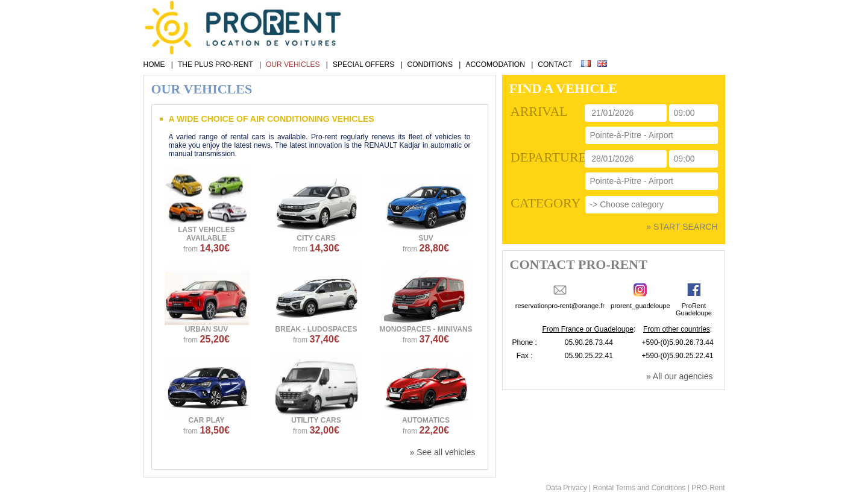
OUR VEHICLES (293, 65)
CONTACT (555, 65)
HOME (154, 65)
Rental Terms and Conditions (639, 488)
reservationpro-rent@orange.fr (560, 306)
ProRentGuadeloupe (694, 309)
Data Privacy (567, 488)
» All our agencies (680, 376)
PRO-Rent (708, 488)
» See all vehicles (443, 452)
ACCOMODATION (495, 65)
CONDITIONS (430, 65)
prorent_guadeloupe (640, 306)
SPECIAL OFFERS (363, 65)
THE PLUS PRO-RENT (215, 65)
